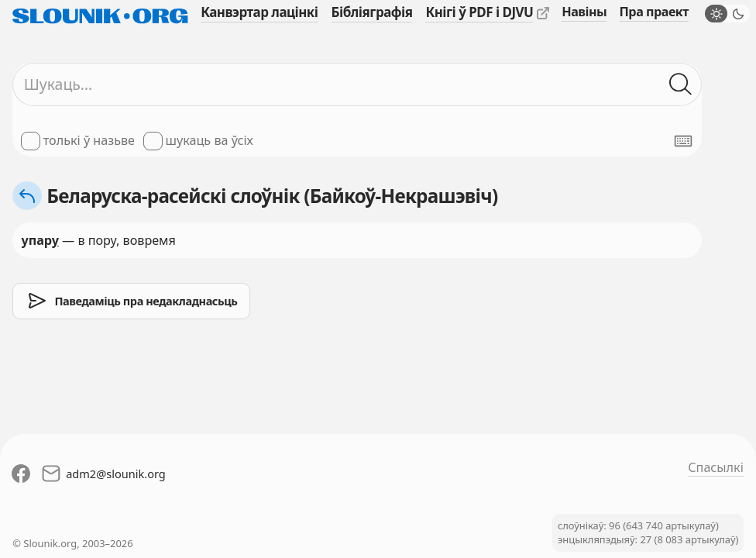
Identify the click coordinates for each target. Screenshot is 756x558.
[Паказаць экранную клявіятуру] (683, 141)
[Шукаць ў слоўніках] (681, 85)
